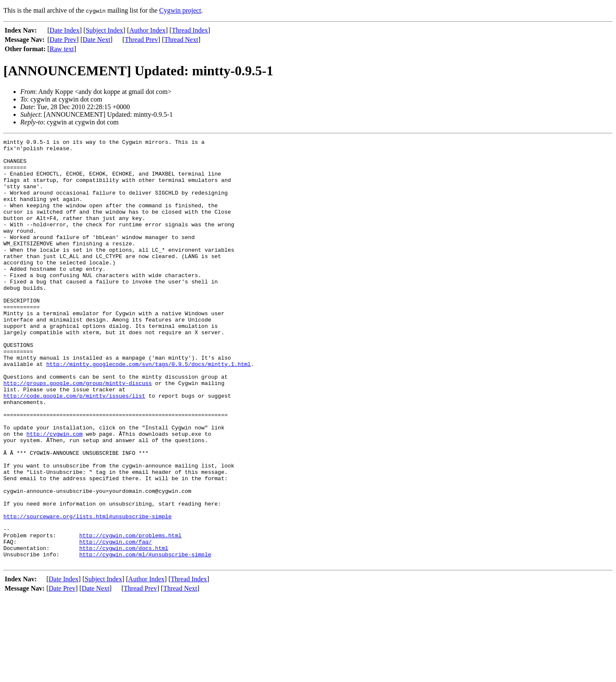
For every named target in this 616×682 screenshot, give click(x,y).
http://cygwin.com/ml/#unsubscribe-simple (145, 638)
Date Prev (63, 40)
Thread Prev (141, 40)
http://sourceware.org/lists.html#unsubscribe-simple (88, 592)
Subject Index (104, 30)
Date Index (64, 30)
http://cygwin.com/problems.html (130, 615)
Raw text (62, 49)
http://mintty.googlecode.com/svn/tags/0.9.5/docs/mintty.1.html (148, 410)
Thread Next (181, 40)
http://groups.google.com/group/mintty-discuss (78, 432)
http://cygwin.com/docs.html (124, 630)
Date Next (97, 40)
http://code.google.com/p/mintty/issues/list (74, 448)
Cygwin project (180, 10)
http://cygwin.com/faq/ (115, 623)
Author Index (148, 30)
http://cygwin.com (55, 493)
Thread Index (190, 30)
